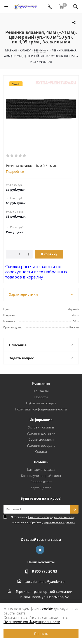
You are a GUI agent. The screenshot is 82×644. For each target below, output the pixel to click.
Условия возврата (41, 445)
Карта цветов (41, 488)
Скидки (41, 451)
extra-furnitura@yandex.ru (44, 581)
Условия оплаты (41, 427)
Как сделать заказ (41, 469)
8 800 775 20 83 (44, 571)
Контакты (41, 391)
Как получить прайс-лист (41, 476)
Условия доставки (41, 433)
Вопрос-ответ (41, 482)
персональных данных (59, 522)
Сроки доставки (41, 439)
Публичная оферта (41, 403)
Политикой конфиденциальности (51, 517)
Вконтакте (40, 550)
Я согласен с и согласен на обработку (44, 520)
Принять (41, 634)
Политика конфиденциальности (41, 409)
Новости (41, 397)
